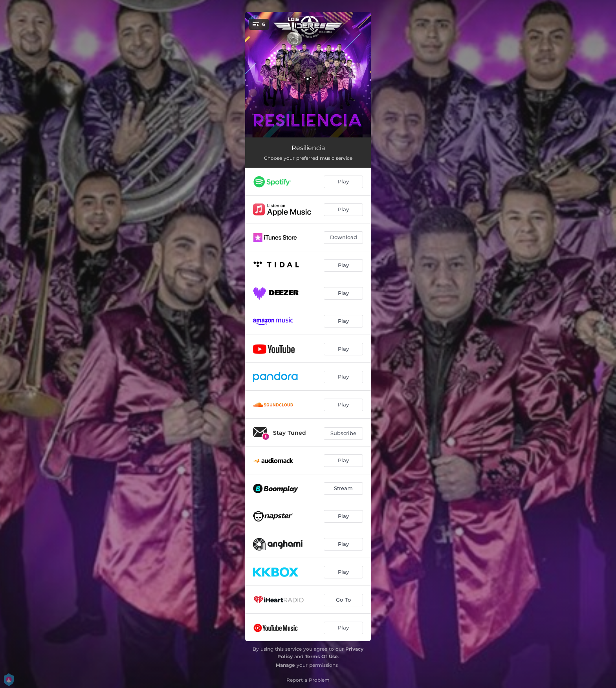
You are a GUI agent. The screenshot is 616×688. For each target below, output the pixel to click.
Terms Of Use (321, 656)
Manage (285, 665)
